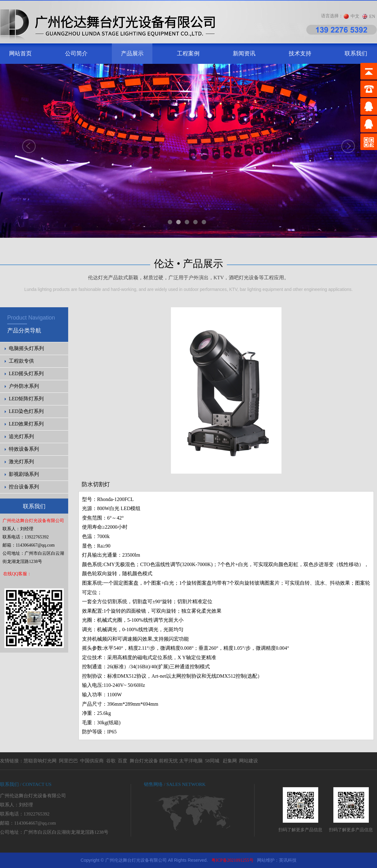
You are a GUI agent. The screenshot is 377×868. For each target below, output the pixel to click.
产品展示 (132, 53)
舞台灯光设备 (144, 761)
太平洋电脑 (191, 761)
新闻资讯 (244, 53)
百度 (123, 761)
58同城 (212, 761)
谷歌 (111, 761)
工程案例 (188, 53)
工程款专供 (21, 361)
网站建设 (249, 761)
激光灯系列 (21, 462)
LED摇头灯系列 (26, 373)
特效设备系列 (24, 449)
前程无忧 (168, 761)
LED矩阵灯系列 (26, 399)
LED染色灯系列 (26, 411)
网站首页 (20, 53)
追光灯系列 (21, 436)
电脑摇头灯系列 (26, 348)
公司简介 (76, 53)
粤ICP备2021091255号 (232, 860)
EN (372, 17)
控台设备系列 (24, 487)
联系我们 (356, 53)
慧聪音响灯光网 (40, 761)
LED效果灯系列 (26, 424)
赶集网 (230, 761)
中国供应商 (92, 761)
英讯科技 (288, 860)
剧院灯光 (0, 853)
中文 (355, 16)
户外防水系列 (24, 386)
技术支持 (300, 53)
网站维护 (266, 860)
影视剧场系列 (24, 474)
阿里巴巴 (68, 761)
